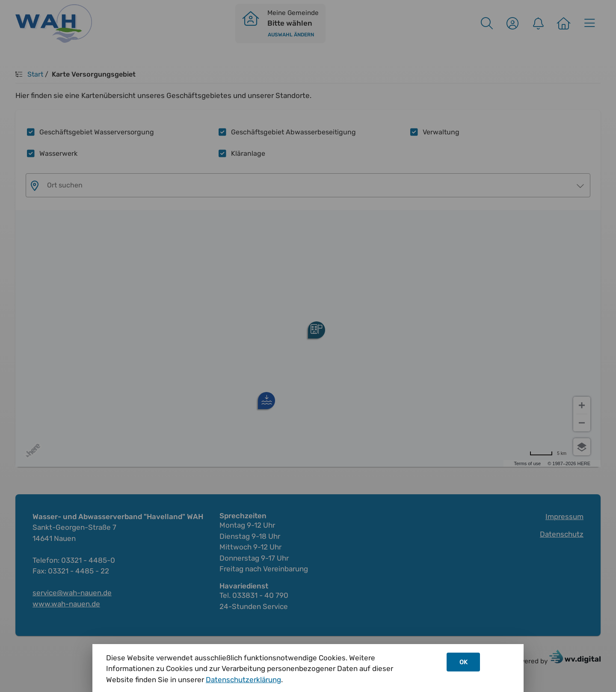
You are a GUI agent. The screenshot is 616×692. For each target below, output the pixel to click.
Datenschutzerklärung (243, 680)
